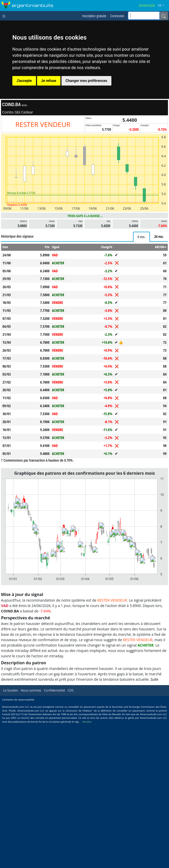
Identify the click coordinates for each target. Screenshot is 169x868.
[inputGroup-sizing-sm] (144, 16)
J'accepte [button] (24, 81)
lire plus (87, 722)
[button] (163, 6)
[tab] (141, 237)
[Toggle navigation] (5, 16)
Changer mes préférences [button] (86, 81)
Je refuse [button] (49, 81)
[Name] (164, 16)
